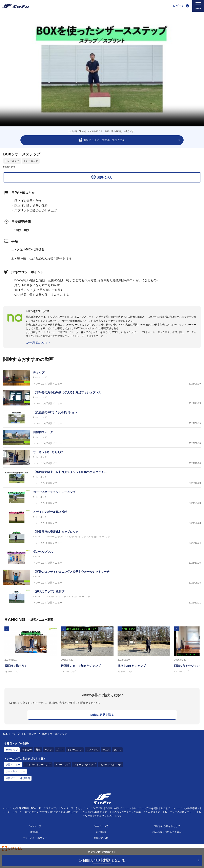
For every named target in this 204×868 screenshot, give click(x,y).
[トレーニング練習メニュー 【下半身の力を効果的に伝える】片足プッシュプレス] (102, 398)
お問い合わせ (101, 838)
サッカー (27, 750)
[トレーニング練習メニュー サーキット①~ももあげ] (102, 458)
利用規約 (101, 832)
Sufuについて (101, 826)
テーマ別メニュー (15, 771)
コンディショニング (110, 765)
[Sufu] (16, 6)
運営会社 (35, 832)
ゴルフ (60, 750)
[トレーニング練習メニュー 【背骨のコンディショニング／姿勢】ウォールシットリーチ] (102, 577)
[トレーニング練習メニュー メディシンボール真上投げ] (102, 517)
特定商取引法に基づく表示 (167, 832)
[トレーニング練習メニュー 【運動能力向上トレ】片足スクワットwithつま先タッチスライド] (102, 478)
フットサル (92, 750)
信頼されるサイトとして (167, 826)
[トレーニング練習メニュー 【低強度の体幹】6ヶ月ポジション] (102, 418)
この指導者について (37, 343)
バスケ (48, 750)
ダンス (117, 750)
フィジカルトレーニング (38, 765)
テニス (106, 750)
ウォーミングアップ (85, 765)
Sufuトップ (9, 734)
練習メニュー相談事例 (18, 778)
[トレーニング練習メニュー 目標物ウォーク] (102, 438)
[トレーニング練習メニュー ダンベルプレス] (102, 557)
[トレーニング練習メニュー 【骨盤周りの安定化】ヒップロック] (102, 537)
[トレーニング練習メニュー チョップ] (102, 378)
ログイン (179, 6)
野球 (38, 750)
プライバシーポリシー (35, 838)
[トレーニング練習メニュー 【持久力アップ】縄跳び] (102, 597)
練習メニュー (13, 765)
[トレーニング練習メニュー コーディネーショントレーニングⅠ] (102, 498)
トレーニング (12, 161)
